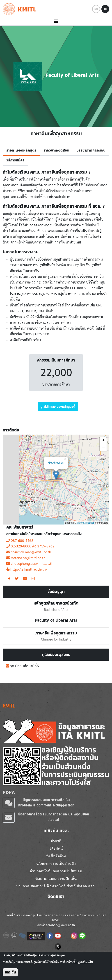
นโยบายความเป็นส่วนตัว (56, 864)
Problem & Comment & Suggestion (46, 805)
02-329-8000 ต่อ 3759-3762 (30, 546)
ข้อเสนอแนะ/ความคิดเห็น (56, 879)
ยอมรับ (10, 972)
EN (96, 9)
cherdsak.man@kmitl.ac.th (29, 552)
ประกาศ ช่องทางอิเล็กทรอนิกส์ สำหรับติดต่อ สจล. (56, 886)
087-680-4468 (20, 541)
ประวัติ (56, 841)
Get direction (56, 463)
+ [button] (103, 441)
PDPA (9, 792)
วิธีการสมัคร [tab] (15, 160)
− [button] (103, 448)
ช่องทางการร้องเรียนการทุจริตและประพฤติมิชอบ (54, 814)
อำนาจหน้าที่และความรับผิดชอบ (56, 871)
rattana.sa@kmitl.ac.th (26, 558)
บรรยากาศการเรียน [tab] (91, 150)
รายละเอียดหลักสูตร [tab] (21, 150)
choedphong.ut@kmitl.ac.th (30, 564)
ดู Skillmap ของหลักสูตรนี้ (58, 406)
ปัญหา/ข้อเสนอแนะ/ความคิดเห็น (46, 800)
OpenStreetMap (86, 523)
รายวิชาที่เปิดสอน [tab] (56, 150)
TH (105, 9)
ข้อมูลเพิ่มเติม (83, 962)
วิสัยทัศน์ (56, 848)
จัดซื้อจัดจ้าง (56, 856)
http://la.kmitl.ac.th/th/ (27, 569)
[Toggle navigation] (56, 21)
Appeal (54, 820)
